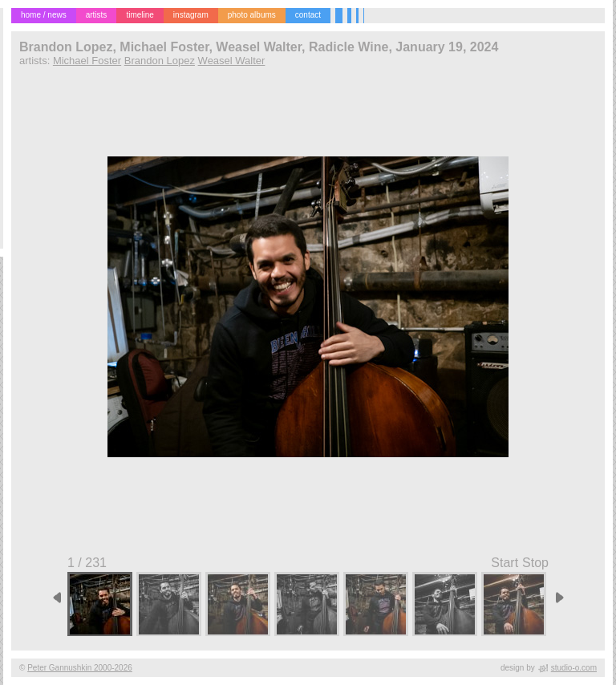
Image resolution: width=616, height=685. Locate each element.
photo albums (252, 15)
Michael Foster (87, 61)
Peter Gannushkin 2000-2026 (80, 668)
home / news (44, 15)
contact (308, 15)
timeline (140, 15)
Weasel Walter (232, 61)
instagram (191, 15)
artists (97, 15)
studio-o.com (574, 668)
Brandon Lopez (160, 61)
